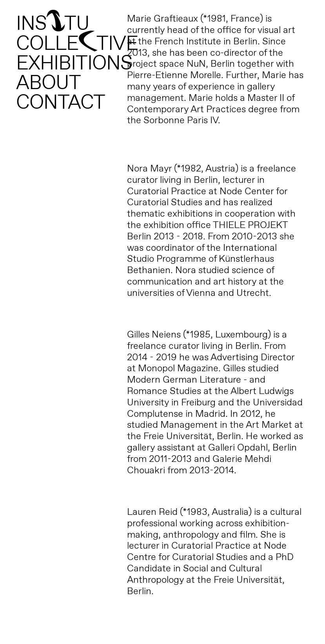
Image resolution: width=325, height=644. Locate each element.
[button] (308, 11)
